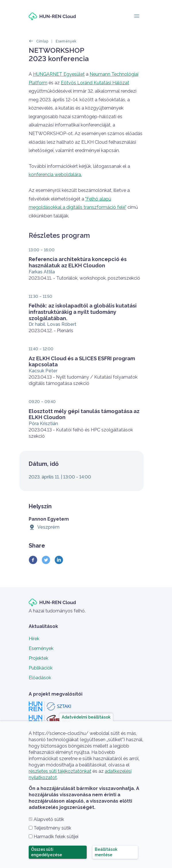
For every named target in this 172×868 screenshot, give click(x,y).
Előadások (40, 678)
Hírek (34, 639)
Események (66, 41)
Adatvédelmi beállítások (86, 717)
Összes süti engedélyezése (47, 852)
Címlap (42, 41)
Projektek (38, 658)
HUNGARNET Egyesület (59, 74)
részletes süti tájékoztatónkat (60, 771)
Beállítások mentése (106, 852)
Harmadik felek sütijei (56, 837)
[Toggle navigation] (137, 16)
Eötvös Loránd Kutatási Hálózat (95, 83)
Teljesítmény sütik (52, 828)
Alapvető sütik (49, 819)
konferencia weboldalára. (55, 175)
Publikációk (41, 668)
